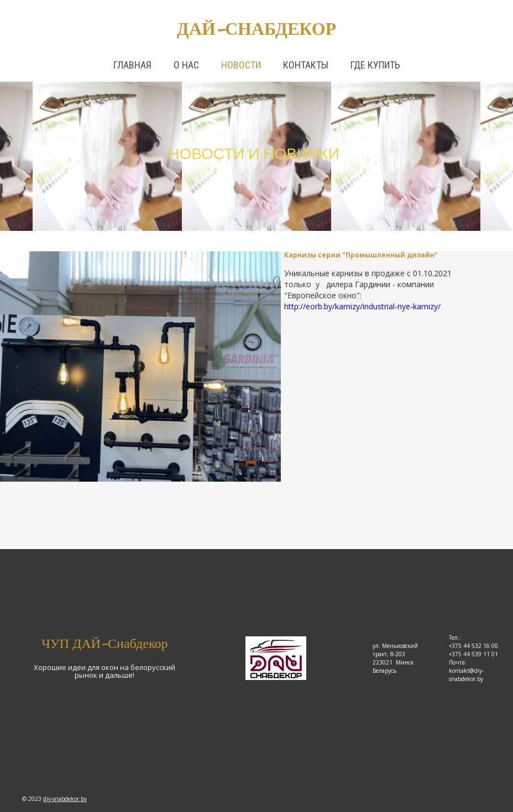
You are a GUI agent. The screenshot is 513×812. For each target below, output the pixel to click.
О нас (186, 65)
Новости (241, 65)
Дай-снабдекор (256, 28)
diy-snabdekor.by (65, 799)
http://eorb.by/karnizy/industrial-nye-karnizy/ (362, 306)
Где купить (375, 65)
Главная (132, 65)
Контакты (306, 65)
